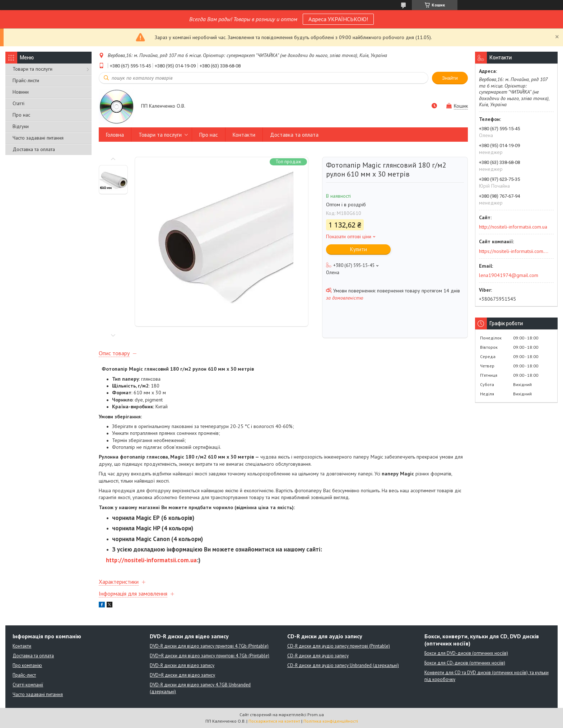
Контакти (244, 135)
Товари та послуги (32, 69)
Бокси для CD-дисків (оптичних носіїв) (465, 663)
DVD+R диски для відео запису (182, 675)
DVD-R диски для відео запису (182, 665)
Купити (359, 249)
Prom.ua (316, 715)
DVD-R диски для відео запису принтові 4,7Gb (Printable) (209, 646)
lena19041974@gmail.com (509, 275)
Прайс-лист (24, 675)
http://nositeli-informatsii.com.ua (151, 560)
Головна (115, 135)
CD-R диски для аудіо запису (318, 656)
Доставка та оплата (34, 149)
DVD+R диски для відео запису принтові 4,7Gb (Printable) (210, 656)
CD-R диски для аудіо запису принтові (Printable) (339, 646)
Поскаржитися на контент (274, 721)
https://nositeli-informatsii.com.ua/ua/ (514, 251)
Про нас (21, 115)
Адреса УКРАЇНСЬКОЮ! (338, 19)
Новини (21, 92)
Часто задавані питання (38, 138)
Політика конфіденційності (331, 721)
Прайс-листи (26, 80)
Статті (18, 103)
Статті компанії (28, 685)
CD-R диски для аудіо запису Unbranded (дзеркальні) (343, 665)
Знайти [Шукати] (450, 78)
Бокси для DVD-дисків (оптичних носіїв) (466, 653)
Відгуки (21, 126)
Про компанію (27, 665)
